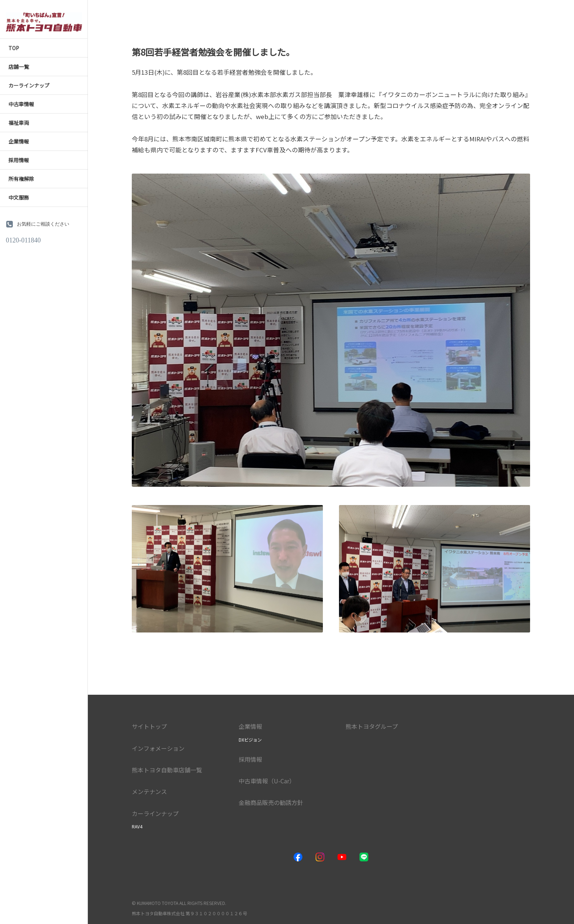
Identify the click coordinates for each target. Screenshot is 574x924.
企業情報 (250, 726)
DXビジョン (250, 740)
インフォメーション (158, 748)
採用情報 (250, 759)
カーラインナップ (155, 813)
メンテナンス (149, 791)
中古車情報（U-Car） (267, 781)
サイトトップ (149, 726)
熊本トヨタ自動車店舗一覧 (167, 770)
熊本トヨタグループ (372, 726)
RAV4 (137, 826)
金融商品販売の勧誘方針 (271, 802)
